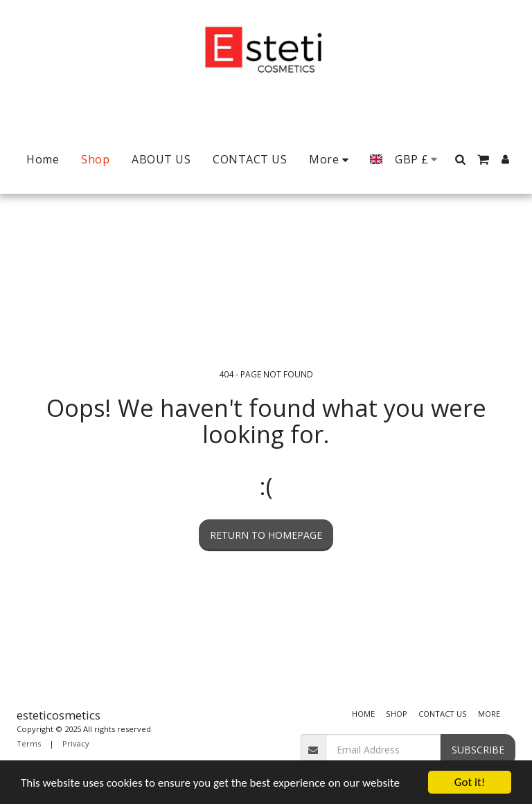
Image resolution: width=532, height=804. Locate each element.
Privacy (76, 743)
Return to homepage (266, 535)
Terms (29, 743)
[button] (460, 159)
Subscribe (478, 750)
